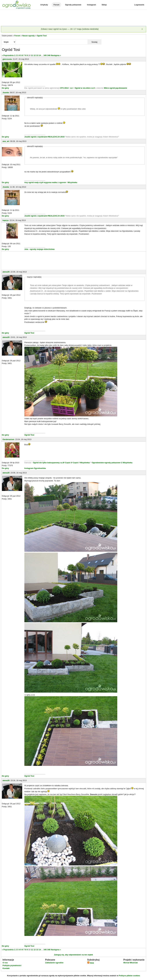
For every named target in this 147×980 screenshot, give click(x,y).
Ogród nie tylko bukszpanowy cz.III (49, 463)
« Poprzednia (8, 55)
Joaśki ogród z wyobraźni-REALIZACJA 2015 (44, 137)
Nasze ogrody (28, 36)
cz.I (72, 88)
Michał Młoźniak (131, 963)
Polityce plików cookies (129, 976)
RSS (91, 963)
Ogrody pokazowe (73, 5)
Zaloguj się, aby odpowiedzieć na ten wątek (73, 955)
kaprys (6, 220)
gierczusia (7, 59)
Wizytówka (72, 182)
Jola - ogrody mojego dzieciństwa (39, 249)
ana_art (6, 141)
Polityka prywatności (12, 965)
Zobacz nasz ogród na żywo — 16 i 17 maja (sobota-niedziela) (70, 29)
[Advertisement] (74, 18)
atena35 (6, 272)
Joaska (6, 92)
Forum (56, 5)
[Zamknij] (142, 29)
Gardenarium (8, 439)
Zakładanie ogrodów (54, 963)
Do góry (5, 88)
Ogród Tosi (42, 36)
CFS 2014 (64, 88)
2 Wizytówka (127, 463)
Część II (68, 463)
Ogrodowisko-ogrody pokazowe (106, 463)
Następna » (56, 55)
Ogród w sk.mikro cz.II (85, 88)
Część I (76, 463)
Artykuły (44, 5)
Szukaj (94, 42)
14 (40, 55)
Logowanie (139, 5)
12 (35, 55)
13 (37, 55)
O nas (5, 963)
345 (45, 55)
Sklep (104, 5)
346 (49, 55)
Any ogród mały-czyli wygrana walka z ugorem (45, 182)
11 (32, 55)
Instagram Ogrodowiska (35, 468)
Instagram (91, 5)
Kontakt (6, 968)
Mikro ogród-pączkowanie (116, 88)
